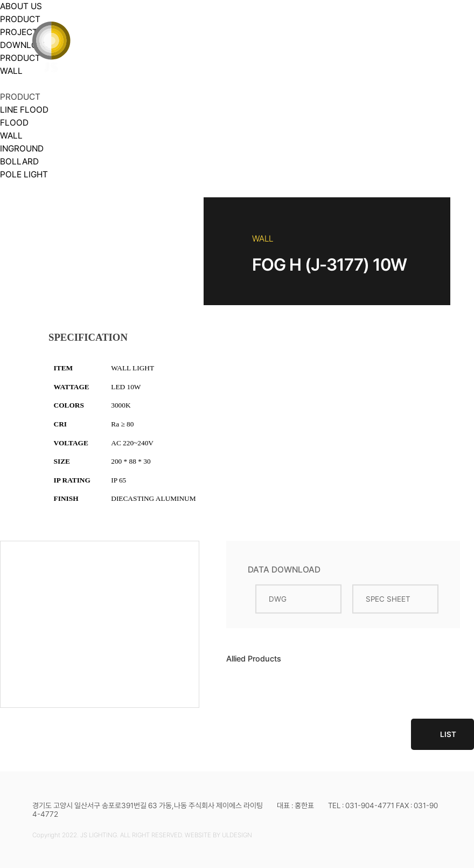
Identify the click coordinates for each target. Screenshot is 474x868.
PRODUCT (231, 26)
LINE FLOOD (24, 110)
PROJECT (311, 26)
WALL (11, 136)
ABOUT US (149, 26)
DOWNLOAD (395, 26)
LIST (442, 734)
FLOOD (14, 123)
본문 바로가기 (0, 0)
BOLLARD (19, 161)
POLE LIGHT (24, 174)
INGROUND (22, 149)
